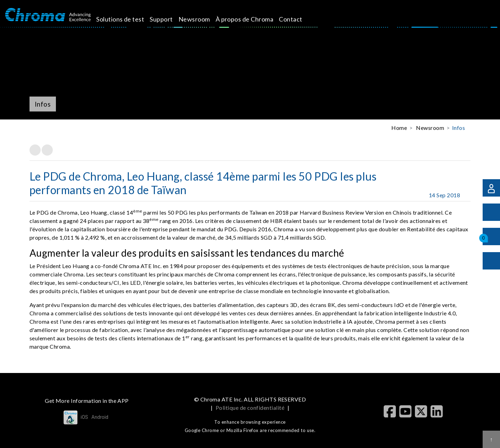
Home (399, 128)
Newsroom (202, 19)
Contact (298, 19)
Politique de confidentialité (250, 408)
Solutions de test (128, 19)
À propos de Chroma (252, 19)
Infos (459, 128)
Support (169, 19)
